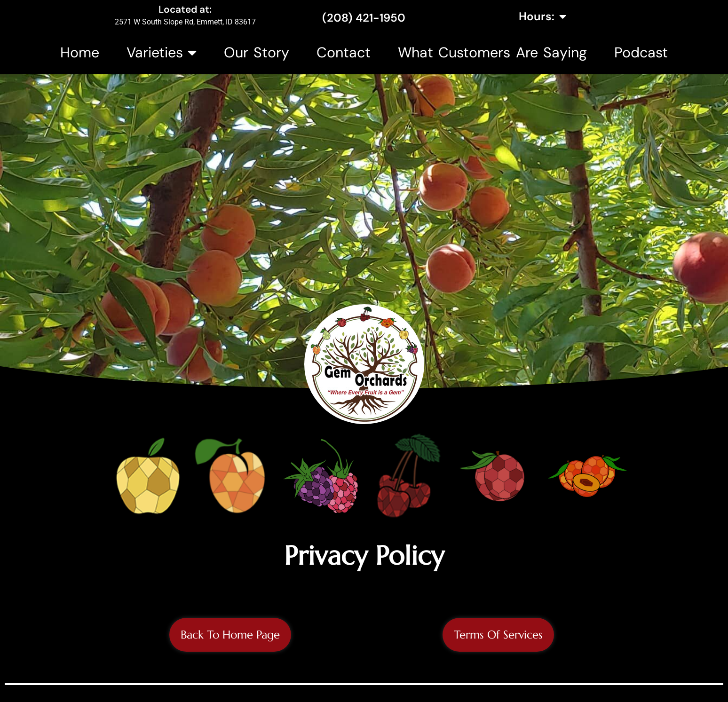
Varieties (162, 53)
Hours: (542, 16)
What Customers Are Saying (492, 52)
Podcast (641, 52)
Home (80, 52)
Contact (344, 52)
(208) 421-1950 (364, 18)
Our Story (257, 52)
